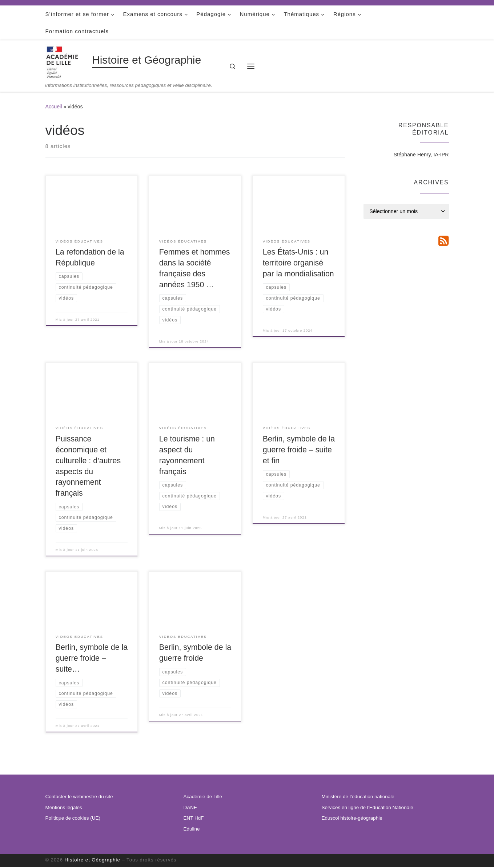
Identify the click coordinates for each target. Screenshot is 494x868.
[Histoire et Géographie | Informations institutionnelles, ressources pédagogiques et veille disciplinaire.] (68, 61)
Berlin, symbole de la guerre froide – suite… (92, 659)
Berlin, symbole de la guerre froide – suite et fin (299, 450)
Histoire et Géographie (93, 861)
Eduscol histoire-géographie (352, 819)
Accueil (54, 107)
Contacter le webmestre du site (79, 798)
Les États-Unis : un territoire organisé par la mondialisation (298, 263)
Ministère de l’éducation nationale (358, 798)
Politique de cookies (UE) (73, 819)
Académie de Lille (203, 798)
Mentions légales (64, 808)
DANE (190, 808)
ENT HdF (194, 819)
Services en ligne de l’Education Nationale (368, 808)
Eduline (192, 830)
